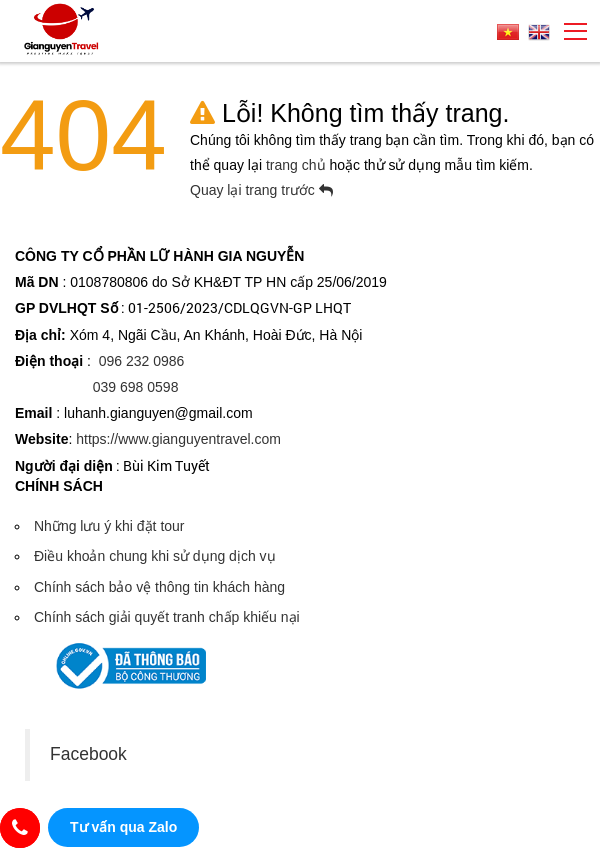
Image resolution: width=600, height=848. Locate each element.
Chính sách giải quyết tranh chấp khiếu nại (167, 617)
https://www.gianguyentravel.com (178, 439)
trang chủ (297, 165)
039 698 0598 (136, 387)
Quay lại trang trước (261, 190)
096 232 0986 (142, 361)
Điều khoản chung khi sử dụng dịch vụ (155, 556)
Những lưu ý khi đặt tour (109, 526)
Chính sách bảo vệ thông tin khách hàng (159, 587)
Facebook (88, 754)
